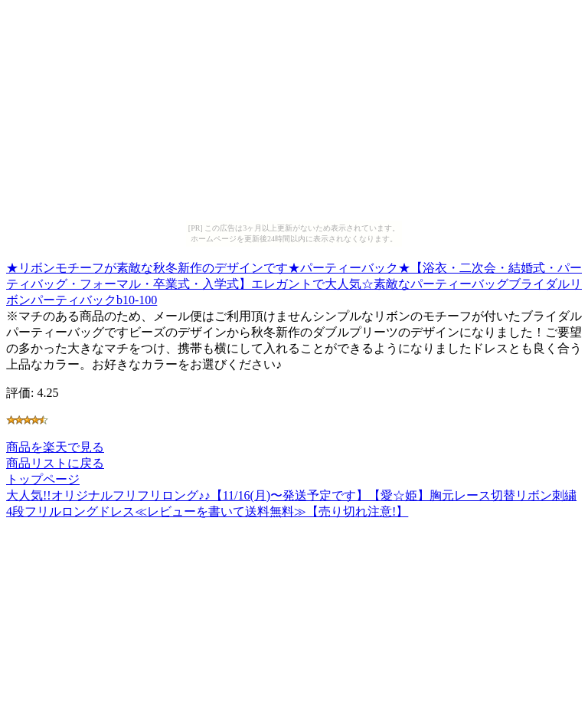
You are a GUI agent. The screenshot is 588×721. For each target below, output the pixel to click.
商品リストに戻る (55, 463)
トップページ (43, 479)
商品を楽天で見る (55, 447)
